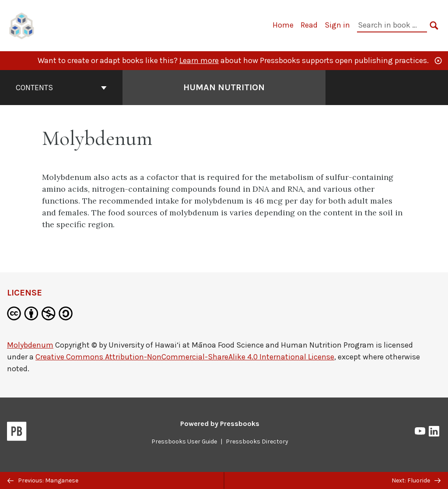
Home (283, 25)
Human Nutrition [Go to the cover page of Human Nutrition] (224, 87)
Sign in (337, 25)
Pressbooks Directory (257, 442)
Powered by (220, 424)
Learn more (199, 60)
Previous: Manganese (43, 480)
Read (309, 25)
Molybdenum (30, 345)
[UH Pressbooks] (22, 25)
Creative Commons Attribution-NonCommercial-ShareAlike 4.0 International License (185, 357)
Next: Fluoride (416, 480)
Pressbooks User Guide (184, 442)
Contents (61, 88)
